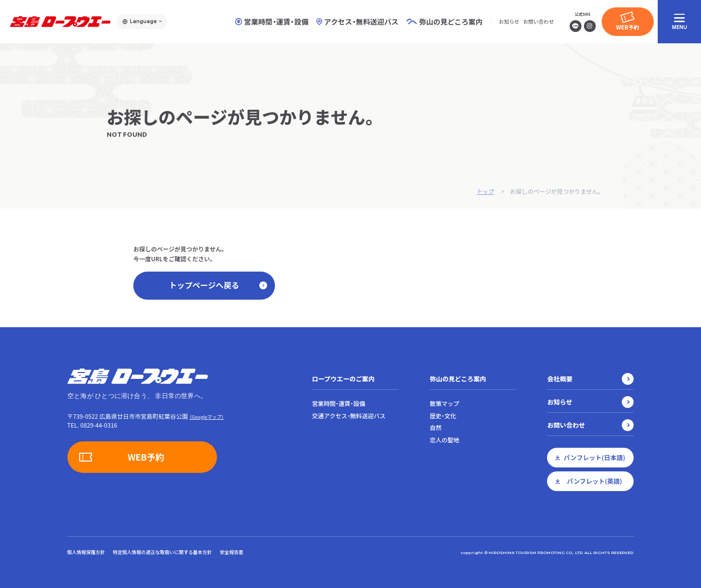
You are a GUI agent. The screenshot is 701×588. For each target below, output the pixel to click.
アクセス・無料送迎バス (357, 22)
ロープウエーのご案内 (343, 379)
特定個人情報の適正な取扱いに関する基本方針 (162, 552)
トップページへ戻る (218, 285)
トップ (485, 191)
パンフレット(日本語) (594, 457)
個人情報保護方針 (86, 552)
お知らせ (509, 21)
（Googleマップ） (207, 417)
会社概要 (560, 379)
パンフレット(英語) (594, 481)
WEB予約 (627, 27)
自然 (435, 428)
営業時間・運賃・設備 (272, 22)
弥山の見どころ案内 (458, 379)
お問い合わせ (538, 21)
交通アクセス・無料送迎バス (349, 416)
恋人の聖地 (444, 440)
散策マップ (444, 403)
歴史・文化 (443, 416)
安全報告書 (232, 552)
